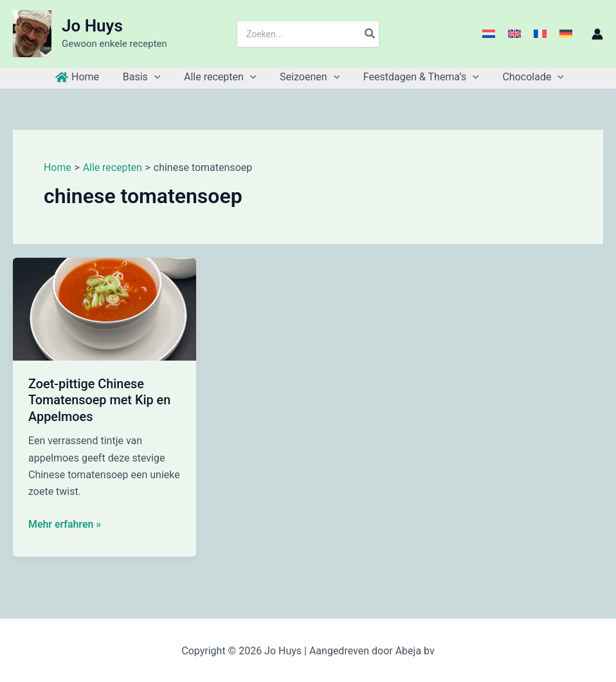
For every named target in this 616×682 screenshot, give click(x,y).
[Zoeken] (370, 34)
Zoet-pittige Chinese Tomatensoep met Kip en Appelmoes (100, 399)
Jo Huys (92, 26)
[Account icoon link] (597, 34)
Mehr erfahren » (65, 523)
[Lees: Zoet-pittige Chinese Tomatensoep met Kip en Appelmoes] (104, 308)
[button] (159, 77)
